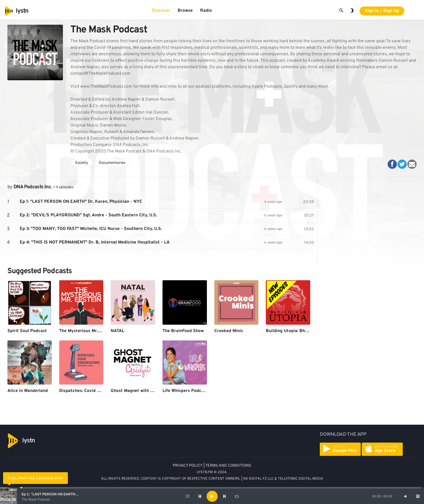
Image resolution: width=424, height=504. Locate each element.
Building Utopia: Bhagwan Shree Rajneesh (309, 331)
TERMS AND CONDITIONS (228, 466)
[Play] (212, 496)
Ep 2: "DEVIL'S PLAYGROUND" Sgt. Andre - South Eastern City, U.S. (88, 215)
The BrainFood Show (183, 331)
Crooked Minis (229, 331)
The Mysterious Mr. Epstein (87, 331)
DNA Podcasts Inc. (33, 187)
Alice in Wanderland (28, 391)
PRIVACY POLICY (188, 466)
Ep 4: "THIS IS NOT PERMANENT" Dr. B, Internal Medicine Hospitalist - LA (95, 242)
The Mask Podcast (36, 499)
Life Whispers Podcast (185, 391)
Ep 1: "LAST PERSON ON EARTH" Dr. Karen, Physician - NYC (71, 494)
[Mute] (405, 496)
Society (82, 163)
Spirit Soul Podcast (27, 331)
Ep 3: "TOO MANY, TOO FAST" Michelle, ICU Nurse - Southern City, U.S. (91, 229)
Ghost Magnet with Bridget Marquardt (149, 391)
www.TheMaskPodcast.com (106, 87)
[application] (212, 496)
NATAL (117, 331)
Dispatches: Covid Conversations (93, 391)
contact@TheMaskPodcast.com (100, 74)
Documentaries (112, 163)
